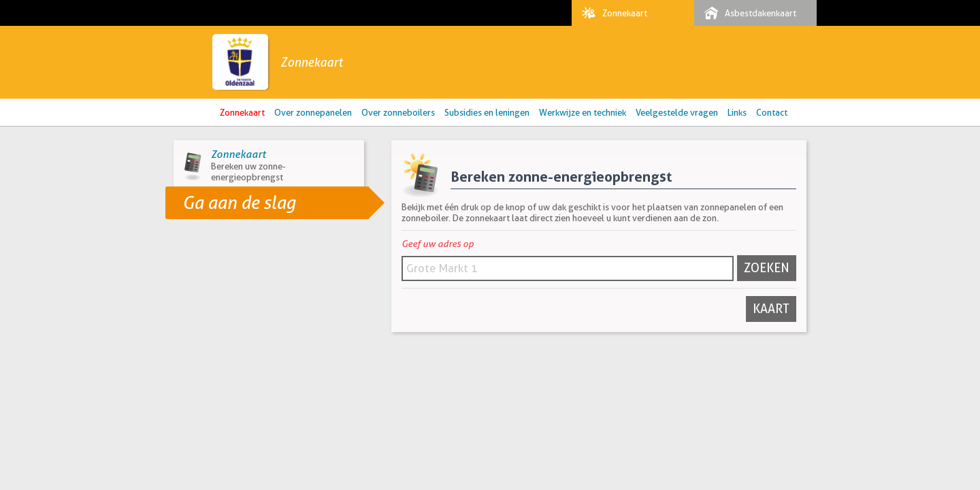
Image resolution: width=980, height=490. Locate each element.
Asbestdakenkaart (747, 13)
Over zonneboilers (398, 112)
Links (737, 112)
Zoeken (767, 268)
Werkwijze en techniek (583, 112)
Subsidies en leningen (487, 112)
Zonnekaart (611, 13)
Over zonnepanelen (313, 112)
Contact (772, 112)
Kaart (771, 309)
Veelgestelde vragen (677, 112)
